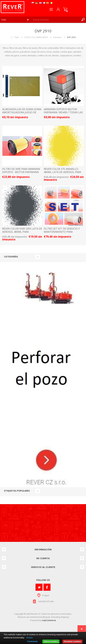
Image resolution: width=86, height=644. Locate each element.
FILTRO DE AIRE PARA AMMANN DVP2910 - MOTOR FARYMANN (21, 171)
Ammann (58, 37)
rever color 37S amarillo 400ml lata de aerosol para (62, 171)
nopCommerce (49, 620)
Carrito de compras (65, 9)
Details (30, 638)
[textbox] (56, 20)
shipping (65, 617)
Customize (32, 641)
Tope (16, 37)
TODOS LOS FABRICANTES (36, 37)
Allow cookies (51, 641)
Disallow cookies (72, 641)
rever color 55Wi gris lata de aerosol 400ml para (22, 230)
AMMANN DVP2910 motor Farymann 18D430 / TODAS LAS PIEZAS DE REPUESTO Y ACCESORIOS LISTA (63, 114)
